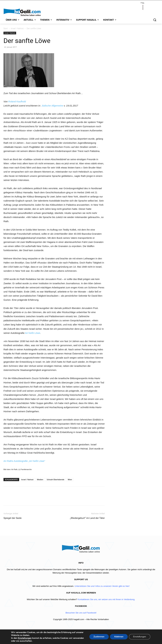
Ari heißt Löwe (33, 333)
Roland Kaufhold (17, 101)
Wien (70, 479)
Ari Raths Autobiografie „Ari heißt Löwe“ (24, 461)
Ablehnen (116, 637)
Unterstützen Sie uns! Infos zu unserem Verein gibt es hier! (102, 586)
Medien (40, 479)
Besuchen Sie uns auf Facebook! (81, 613)
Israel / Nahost (17, 28)
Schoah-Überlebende (55, 479)
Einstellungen (25, 638)
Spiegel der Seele (12, 518)
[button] (155, 20)
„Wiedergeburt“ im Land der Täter (87, 518)
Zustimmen (95, 637)
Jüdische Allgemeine (52, 106)
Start (6, 28)
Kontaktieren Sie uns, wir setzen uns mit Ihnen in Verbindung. (106, 599)
